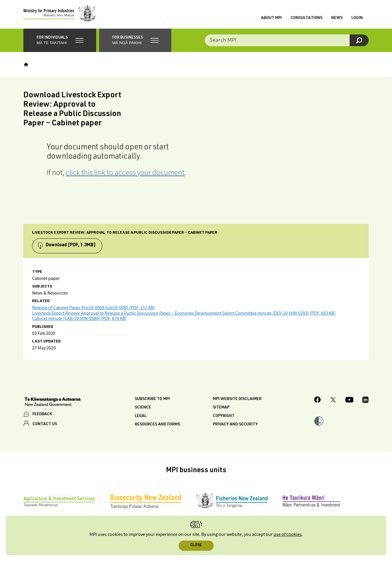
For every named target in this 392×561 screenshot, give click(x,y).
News (337, 18)
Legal (141, 417)
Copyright (224, 417)
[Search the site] (287, 41)
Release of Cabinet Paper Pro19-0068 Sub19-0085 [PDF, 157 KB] (94, 309)
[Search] (359, 41)
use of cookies (288, 535)
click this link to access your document (125, 173)
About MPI (271, 18)
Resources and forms (157, 425)
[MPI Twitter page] (333, 401)
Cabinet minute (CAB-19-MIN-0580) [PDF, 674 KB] (79, 320)
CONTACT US (45, 425)
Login (357, 18)
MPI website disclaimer (237, 400)
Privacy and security (235, 425)
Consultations (306, 18)
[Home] (26, 65)
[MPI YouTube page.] (349, 401)
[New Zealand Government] (53, 403)
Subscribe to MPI (152, 400)
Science (143, 408)
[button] (60, 41)
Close (196, 545)
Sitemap (221, 408)
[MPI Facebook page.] (318, 401)
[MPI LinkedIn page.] (365, 401)
